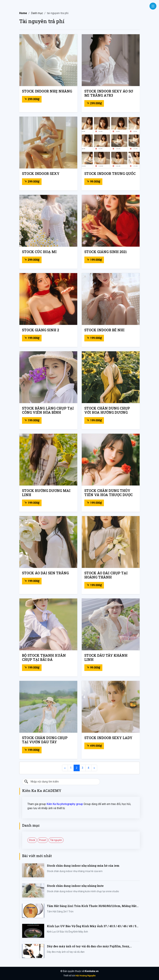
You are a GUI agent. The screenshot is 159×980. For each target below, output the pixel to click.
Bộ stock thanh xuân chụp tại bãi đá (44, 657)
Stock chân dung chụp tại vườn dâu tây (45, 740)
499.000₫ (94, 746)
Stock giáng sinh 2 (41, 330)
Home (23, 13)
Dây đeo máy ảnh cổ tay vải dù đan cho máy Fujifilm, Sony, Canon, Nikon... (88, 946)
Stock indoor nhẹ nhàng (47, 91)
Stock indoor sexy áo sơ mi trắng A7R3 (109, 93)
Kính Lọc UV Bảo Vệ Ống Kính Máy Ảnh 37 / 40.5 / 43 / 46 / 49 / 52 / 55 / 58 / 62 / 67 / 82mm (93, 926)
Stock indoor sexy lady (108, 738)
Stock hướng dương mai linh (46, 493)
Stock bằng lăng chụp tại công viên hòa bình (48, 410)
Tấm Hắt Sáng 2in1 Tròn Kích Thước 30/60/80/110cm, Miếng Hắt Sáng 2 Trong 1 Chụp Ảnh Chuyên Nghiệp (92, 906)
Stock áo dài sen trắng (45, 573)
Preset (43, 840)
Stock (32, 840)
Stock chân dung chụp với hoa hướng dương (107, 410)
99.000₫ (93, 182)
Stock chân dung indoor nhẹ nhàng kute (75, 886)
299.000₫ (32, 99)
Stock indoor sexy (41, 173)
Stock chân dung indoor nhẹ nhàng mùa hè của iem (83, 866)
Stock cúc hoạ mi (39, 252)
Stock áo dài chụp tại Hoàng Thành (106, 575)
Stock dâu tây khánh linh (106, 657)
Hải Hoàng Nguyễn (85, 976)
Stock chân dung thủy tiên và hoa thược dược (109, 493)
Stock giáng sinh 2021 (106, 252)
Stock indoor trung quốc (110, 173)
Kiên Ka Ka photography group (65, 804)
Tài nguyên (56, 840)
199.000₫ (94, 260)
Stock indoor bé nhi (104, 330)
